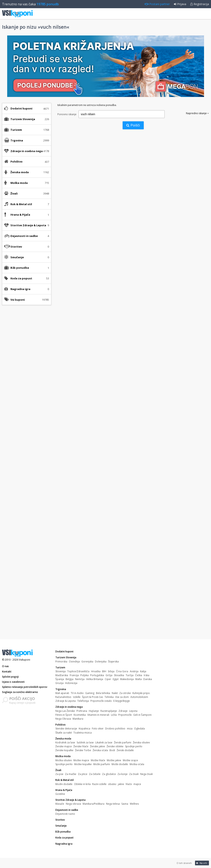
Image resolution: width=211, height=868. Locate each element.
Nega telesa (113, 804)
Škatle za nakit (64, 733)
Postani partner (157, 4)
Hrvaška (96, 671)
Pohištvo (60, 725)
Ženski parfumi (123, 742)
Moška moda (63, 756)
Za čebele (95, 774)
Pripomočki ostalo (101, 701)
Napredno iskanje (197, 113)
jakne (121, 784)
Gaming (90, 693)
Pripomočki (125, 715)
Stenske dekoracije (66, 729)
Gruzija (59, 683)
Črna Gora (122, 671)
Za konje (123, 774)
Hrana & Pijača (64, 790)
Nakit (115, 693)
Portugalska (97, 675)
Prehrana (82, 711)
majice (137, 784)
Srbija (111, 671)
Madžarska (62, 675)
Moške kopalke (83, 764)
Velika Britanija (95, 679)
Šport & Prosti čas (92, 697)
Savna (125, 804)
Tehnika (109, 697)
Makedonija (127, 679)
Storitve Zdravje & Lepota (70, 800)
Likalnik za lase (104, 742)
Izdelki (77, 697)
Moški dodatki (120, 764)
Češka (139, 675)
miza (130, 729)
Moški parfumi (102, 764)
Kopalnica (84, 729)
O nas (5, 666)
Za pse (59, 774)
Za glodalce (109, 774)
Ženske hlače (81, 746)
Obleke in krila (82, 784)
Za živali (134, 774)
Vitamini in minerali (98, 715)
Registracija (200, 4)
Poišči (133, 125)
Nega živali (147, 774)
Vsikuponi (25, 660)
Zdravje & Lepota (66, 701)
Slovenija (60, 671)
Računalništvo (63, 697)
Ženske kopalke (64, 750)
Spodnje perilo (134, 746)
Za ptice (83, 774)
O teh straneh (184, 863)
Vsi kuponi (18, 300)
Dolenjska (101, 662)
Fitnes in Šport (64, 715)
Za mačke (71, 774)
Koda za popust (21, 278)
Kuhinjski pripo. (141, 693)
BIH (104, 671)
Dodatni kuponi (21, 108)
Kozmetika (80, 715)
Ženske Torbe (83, 750)
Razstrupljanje (109, 711)
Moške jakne (114, 760)
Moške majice (81, 760)
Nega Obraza (63, 719)
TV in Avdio (77, 693)
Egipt (116, 679)
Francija (74, 675)
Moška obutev (64, 760)
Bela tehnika (103, 693)
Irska (147, 675)
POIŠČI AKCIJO (22, 698)
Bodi (112, 750)
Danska (148, 679)
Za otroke (125, 693)
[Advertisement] (27, 373)
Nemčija (80, 679)
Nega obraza (73, 804)
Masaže (60, 804)
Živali (58, 770)
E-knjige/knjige (122, 701)
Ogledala (139, 729)
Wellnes (134, 804)
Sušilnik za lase (85, 742)
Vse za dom (122, 697)
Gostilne (60, 794)
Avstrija (134, 671)
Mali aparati (62, 693)
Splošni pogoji (10, 677)
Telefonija (83, 701)
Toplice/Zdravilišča (78, 671)
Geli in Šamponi (142, 715)
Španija (60, 679)
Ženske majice (64, 746)
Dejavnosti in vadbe (67, 810)
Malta (139, 679)
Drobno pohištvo (115, 729)
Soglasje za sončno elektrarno (20, 692)
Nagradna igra (20, 289)
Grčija (109, 675)
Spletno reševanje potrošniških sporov (25, 687)
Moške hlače (98, 760)
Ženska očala (100, 750)
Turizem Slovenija (66, 657)
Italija (143, 671)
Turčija (130, 675)
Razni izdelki (99, 784)
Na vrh (201, 863)
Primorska (61, 662)
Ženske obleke (115, 746)
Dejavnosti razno (65, 814)
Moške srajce (130, 760)
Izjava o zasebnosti (13, 682)
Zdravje (123, 711)
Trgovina (61, 689)
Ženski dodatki (125, 750)
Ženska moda (63, 739)
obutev (112, 784)
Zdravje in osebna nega (69, 707)
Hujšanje (94, 711)
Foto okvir (98, 729)
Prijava (180, 4)
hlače (129, 784)
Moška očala (137, 764)
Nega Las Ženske (65, 711)
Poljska (84, 675)
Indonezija (71, 683)
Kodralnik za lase (65, 742)
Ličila (114, 715)
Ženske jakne (98, 746)
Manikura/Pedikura (94, 804)
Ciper (108, 679)
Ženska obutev (141, 742)
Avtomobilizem (139, 697)
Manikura (78, 719)
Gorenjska (87, 662)
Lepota (133, 711)
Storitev (16, 247)
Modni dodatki (64, 784)
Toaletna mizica (83, 733)
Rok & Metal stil (64, 780)
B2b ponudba (20, 268)
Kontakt (7, 672)
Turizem (60, 667)
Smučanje (17, 257)
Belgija (70, 679)
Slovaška (119, 675)
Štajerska (113, 662)
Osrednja (74, 662)
